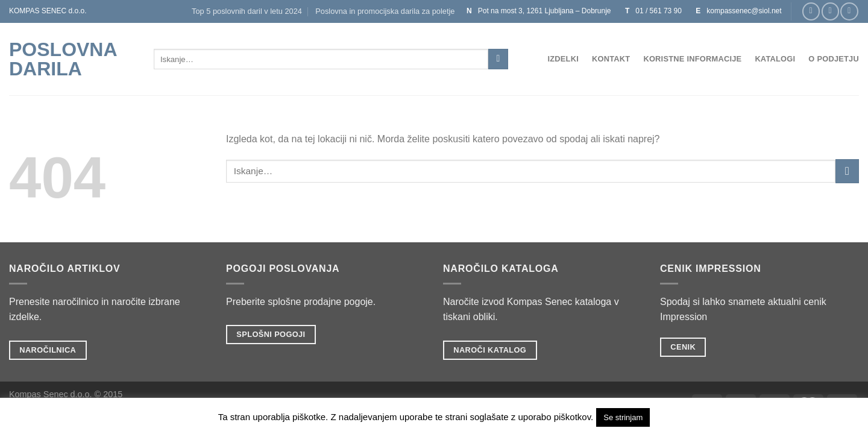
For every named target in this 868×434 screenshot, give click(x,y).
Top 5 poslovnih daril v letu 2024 (247, 11)
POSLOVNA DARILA (63, 59)
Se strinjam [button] (623, 417)
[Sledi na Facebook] (811, 11)
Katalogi (775, 59)
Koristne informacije (692, 59)
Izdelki (563, 59)
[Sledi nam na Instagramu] (830, 11)
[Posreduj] (498, 59)
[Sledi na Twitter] (849, 11)
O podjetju (834, 59)
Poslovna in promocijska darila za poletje (385, 11)
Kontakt (611, 59)
